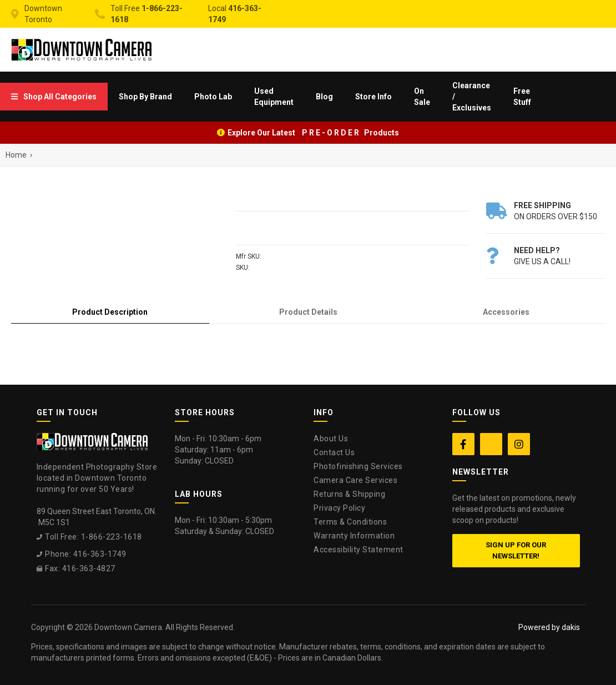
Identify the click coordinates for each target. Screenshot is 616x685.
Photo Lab (213, 97)
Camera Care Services (355, 480)
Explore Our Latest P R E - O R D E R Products (313, 133)
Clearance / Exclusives (472, 97)
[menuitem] (54, 97)
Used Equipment (274, 97)
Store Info (373, 97)
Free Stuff (522, 97)
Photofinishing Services (358, 466)
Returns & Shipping (349, 494)
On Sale (422, 97)
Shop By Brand (145, 97)
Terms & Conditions (350, 522)
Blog (324, 97)
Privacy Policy (339, 508)
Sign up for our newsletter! (516, 550)
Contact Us (334, 452)
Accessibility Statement (359, 550)
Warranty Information (354, 536)
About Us (331, 439)
